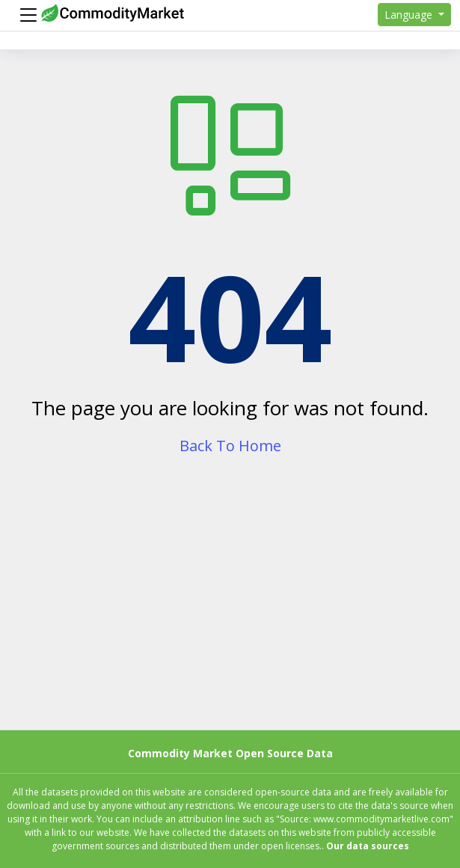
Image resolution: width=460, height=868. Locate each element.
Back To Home (230, 446)
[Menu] (25, 15)
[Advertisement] (230, 607)
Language (410, 15)
